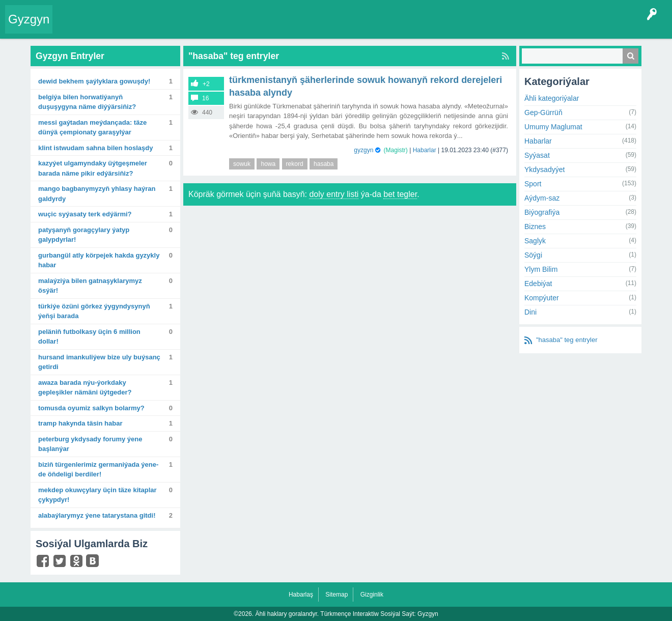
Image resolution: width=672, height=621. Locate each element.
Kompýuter (542, 298)
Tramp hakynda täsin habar (80, 423)
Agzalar (254, 27)
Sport (533, 184)
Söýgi (533, 255)
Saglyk (535, 241)
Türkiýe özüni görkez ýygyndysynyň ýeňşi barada (94, 311)
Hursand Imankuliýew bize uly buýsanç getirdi (99, 362)
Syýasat (537, 155)
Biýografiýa (542, 212)
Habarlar (425, 150)
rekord (295, 164)
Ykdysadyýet (544, 170)
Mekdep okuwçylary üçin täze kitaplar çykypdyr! (97, 495)
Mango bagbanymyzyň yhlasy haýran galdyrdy (97, 194)
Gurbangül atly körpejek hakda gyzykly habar (99, 260)
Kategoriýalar (214, 27)
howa (268, 164)
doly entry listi (334, 194)
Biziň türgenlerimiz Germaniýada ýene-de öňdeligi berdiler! (98, 470)
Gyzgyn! (142, 27)
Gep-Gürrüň (543, 112)
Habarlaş (301, 595)
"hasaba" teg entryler (567, 340)
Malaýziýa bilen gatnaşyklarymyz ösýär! (90, 286)
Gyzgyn (29, 19)
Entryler (110, 27)
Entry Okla (75, 27)
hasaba (324, 164)
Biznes (535, 227)
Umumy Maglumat (553, 127)
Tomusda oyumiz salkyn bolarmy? (91, 408)
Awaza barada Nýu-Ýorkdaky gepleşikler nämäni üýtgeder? (85, 388)
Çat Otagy (363, 27)
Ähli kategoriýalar (552, 98)
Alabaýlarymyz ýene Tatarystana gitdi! (97, 515)
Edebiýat (538, 284)
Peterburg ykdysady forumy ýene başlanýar (90, 444)
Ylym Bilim (541, 269)
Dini (530, 312)
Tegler (174, 27)
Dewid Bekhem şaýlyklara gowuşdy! (94, 81)
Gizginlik (372, 595)
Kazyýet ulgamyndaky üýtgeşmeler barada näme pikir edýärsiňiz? (93, 168)
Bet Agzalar (291, 27)
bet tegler (400, 194)
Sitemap (337, 595)
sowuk (242, 164)
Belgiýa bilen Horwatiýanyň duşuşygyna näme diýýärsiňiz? (87, 102)
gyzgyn (363, 150)
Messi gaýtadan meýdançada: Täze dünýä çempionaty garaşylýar (92, 128)
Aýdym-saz (542, 198)
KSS (328, 27)
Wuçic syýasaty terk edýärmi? (85, 214)
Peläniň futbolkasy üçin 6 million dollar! (89, 337)
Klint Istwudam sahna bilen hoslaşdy (95, 148)
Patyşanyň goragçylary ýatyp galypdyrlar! (84, 235)
